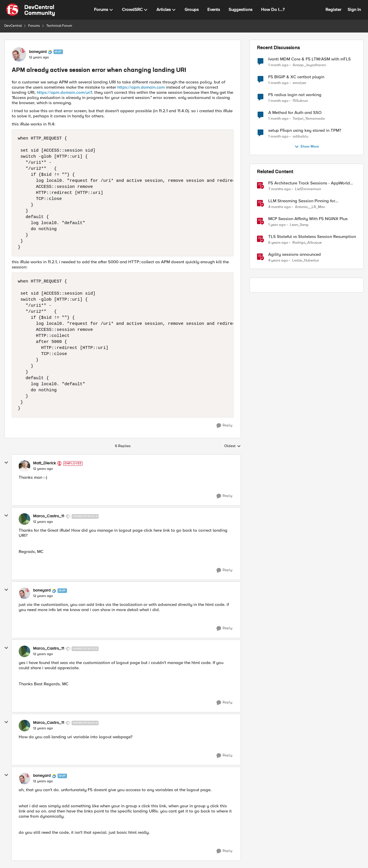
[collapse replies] (6, 463)
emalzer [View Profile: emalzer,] (299, 83)
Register (333, 9)
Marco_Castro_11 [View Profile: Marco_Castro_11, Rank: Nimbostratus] (49, 516)
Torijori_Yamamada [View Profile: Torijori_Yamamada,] (309, 119)
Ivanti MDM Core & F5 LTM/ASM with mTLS (309, 59)
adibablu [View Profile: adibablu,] (300, 137)
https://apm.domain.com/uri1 (64, 92)
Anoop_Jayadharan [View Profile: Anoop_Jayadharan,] (309, 65)
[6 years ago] (278, 243)
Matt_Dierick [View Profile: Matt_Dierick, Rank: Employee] (44, 463)
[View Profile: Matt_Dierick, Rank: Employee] (24, 466)
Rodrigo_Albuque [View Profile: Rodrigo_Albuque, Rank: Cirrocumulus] (307, 243)
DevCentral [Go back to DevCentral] (13, 26)
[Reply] (224, 426)
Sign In (354, 9)
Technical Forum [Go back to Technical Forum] (59, 26)
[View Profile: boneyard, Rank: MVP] (19, 54)
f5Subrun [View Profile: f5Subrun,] (300, 101)
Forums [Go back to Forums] (34, 26)
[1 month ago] (278, 65)
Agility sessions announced (295, 254)
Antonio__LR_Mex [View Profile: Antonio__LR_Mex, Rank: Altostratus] (310, 207)
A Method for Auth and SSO (295, 113)
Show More (307, 147)
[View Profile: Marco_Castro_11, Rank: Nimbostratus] (24, 519)
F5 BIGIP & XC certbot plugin (296, 77)
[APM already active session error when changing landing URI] (43, 469)
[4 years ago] (278, 261)
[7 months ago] (279, 189)
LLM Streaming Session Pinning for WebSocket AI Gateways (302, 201)
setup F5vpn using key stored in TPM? (305, 130)
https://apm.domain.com (141, 87)
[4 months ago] (279, 207)
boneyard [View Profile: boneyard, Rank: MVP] (38, 52)
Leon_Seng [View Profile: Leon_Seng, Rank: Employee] (299, 225)
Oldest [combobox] (233, 446)
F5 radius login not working (295, 95)
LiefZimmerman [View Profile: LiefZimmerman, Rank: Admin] (308, 189)
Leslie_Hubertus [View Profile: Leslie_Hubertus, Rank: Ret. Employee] (305, 261)
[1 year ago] (277, 225)
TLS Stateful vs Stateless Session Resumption (312, 237)
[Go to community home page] (30, 10)
